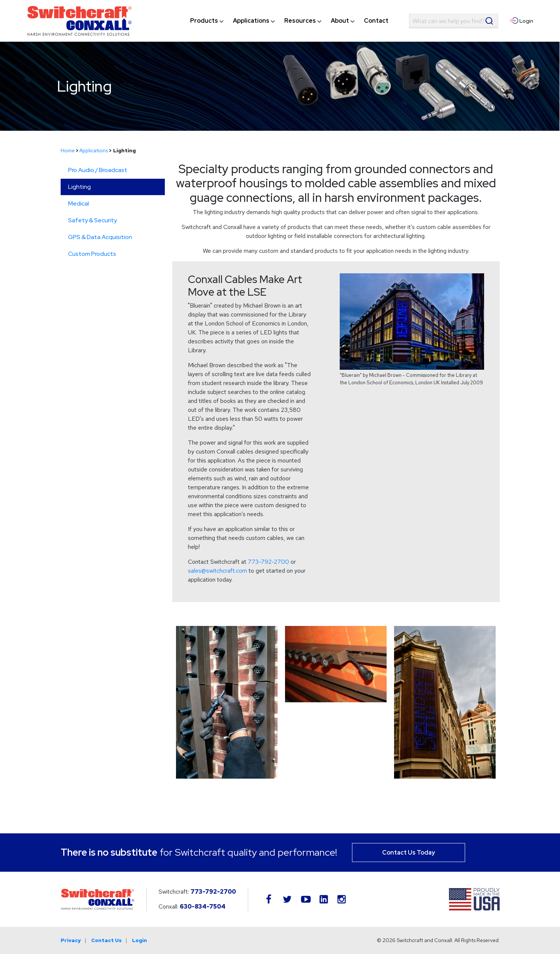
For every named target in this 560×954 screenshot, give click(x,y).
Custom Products (92, 254)
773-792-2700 (268, 562)
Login (140, 940)
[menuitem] (204, 21)
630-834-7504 (203, 907)
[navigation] (289, 21)
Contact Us (106, 940)
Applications (94, 150)
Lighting (79, 187)
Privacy (71, 940)
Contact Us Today (409, 853)
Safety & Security (92, 220)
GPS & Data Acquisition (100, 237)
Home (68, 150)
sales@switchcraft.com (217, 571)
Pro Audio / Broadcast (98, 170)
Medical (79, 203)
